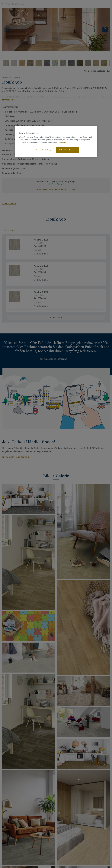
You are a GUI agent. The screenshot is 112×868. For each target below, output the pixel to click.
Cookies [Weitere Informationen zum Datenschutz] (63, 142)
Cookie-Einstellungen (44, 150)
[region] (56, 142)
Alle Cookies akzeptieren (68, 150)
